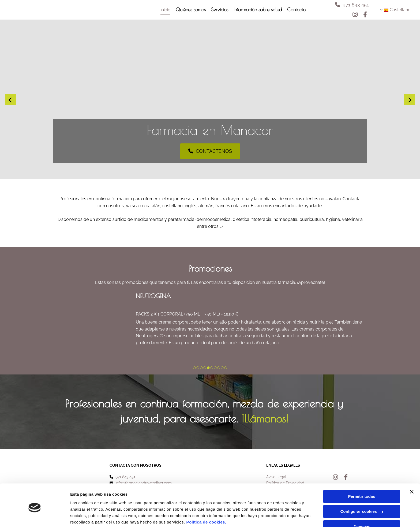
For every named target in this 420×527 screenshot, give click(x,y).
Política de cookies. (206, 502)
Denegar (362, 506)
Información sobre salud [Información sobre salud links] (258, 9)
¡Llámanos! (265, 418)
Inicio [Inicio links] (165, 9)
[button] (352, 5)
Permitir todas (362, 476)
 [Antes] (11, 100)
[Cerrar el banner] (412, 471)
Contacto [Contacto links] (296, 9)
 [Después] (409, 100)
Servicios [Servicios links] (220, 9)
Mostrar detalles (86, 516)
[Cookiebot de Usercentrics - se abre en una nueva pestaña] (35, 517)
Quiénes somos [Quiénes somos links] (191, 9)
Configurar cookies (362, 491)
